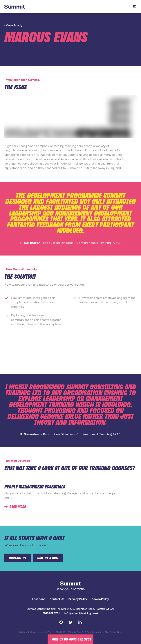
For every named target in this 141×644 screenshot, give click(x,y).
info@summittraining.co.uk (82, 613)
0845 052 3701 (51, 613)
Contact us (18, 558)
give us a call (48, 558)
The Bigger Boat (114, 632)
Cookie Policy (100, 599)
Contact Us (57, 599)
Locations (39, 599)
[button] (134, 7)
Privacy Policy (78, 599)
